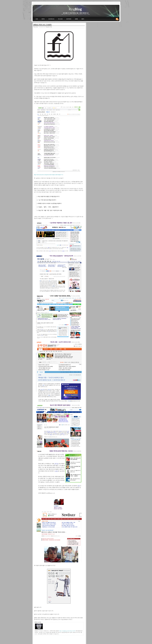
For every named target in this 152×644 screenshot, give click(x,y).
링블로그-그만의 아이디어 (76, 11)
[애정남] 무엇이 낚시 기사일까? (42, 24)
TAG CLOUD (60, 19)
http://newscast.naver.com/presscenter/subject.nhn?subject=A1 (49, 175)
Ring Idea (36, 27)
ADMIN (76, 19)
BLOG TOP (36, 19)
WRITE (83, 19)
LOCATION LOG (51, 19)
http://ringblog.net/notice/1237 (67, 631)
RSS (117, 19)
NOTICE (43, 19)
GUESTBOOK (69, 19)
